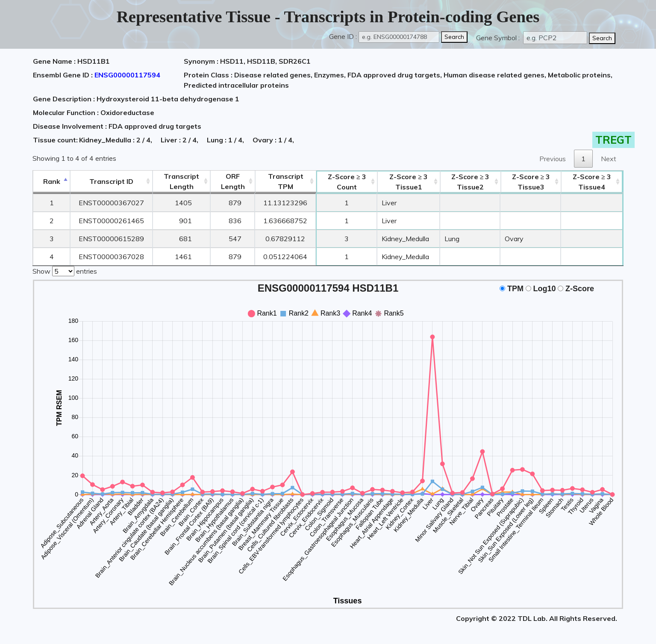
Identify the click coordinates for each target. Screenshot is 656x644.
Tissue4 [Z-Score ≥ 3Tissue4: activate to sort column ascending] (592, 182)
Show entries (65, 270)
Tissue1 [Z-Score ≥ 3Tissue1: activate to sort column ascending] (409, 182)
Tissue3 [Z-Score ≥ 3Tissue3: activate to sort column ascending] (531, 182)
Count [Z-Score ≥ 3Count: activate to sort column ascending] (347, 182)
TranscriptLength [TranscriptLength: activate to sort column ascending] (181, 181)
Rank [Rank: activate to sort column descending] (52, 181)
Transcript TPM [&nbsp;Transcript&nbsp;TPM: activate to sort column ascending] (286, 181)
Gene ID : (343, 36)
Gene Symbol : (499, 38)
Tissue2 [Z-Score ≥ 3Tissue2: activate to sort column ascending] (471, 182)
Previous (553, 159)
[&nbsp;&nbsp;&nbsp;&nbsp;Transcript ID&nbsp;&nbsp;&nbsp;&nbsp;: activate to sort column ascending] (111, 182)
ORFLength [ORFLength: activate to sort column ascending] (233, 181)
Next (609, 159)
